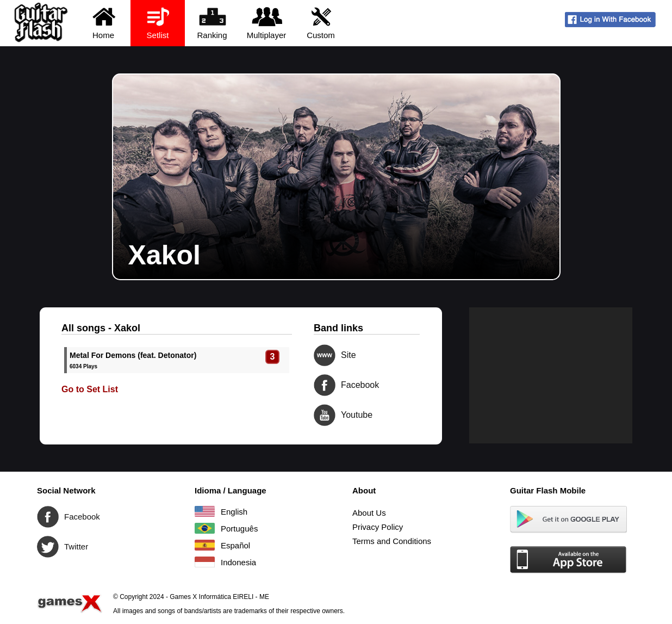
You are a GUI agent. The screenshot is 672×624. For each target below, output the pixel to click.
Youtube (325, 415)
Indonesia (205, 562)
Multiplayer (267, 23)
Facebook (325, 385)
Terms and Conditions (392, 541)
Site (325, 355)
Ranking (212, 23)
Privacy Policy (378, 527)
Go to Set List (90, 389)
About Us (369, 513)
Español (205, 545)
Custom (321, 23)
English (205, 511)
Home (104, 23)
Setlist (158, 23)
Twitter (48, 547)
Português (205, 528)
